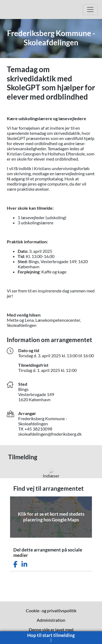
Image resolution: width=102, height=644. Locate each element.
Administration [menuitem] (51, 620)
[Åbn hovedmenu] (90, 9)
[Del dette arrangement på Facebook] (15, 564)
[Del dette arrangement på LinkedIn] (24, 564)
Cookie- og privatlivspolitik (51, 610)
